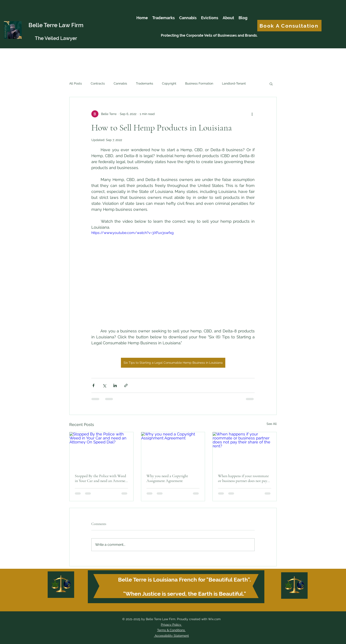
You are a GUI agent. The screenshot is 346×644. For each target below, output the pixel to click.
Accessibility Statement (171, 636)
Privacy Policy (171, 625)
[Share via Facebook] (93, 385)
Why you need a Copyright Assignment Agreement (167, 478)
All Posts (76, 83)
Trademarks (145, 83)
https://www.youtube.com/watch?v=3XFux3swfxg (133, 233)
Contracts (98, 83)
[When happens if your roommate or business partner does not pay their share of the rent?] (245, 450)
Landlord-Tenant (234, 83)
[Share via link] (126, 385)
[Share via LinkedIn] (115, 385)
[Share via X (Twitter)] (104, 385)
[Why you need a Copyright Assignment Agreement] (173, 450)
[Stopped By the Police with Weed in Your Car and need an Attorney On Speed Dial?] (101, 450)
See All (272, 424)
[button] (271, 84)
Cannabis (120, 83)
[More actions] (252, 114)
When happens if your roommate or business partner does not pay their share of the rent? (243, 478)
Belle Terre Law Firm (56, 25)
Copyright (169, 83)
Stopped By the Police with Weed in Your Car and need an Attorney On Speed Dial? (101, 478)
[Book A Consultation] (289, 26)
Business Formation (199, 83)
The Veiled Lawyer (56, 38)
